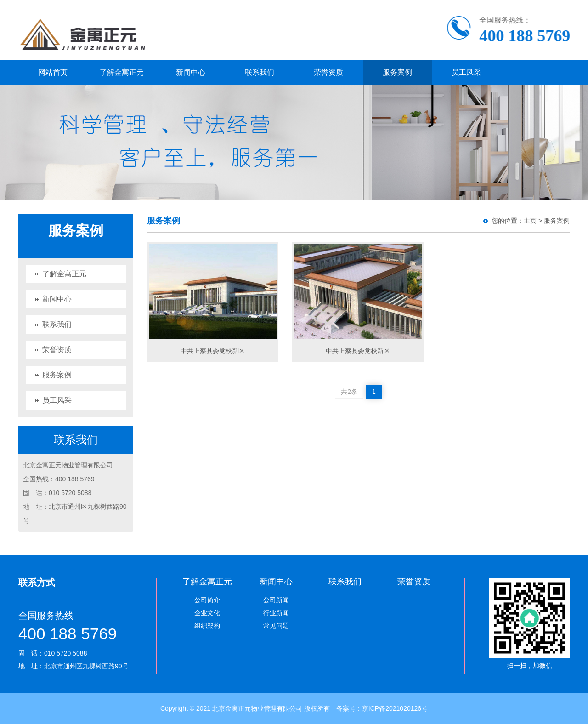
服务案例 (397, 72)
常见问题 (276, 626)
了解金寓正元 (122, 72)
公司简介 (207, 600)
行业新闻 (276, 613)
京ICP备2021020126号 (395, 708)
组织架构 (207, 626)
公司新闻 (276, 600)
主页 (530, 221)
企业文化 (207, 613)
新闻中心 (191, 72)
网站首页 (53, 72)
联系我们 (260, 72)
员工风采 (466, 72)
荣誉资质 (328, 72)
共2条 (349, 392)
